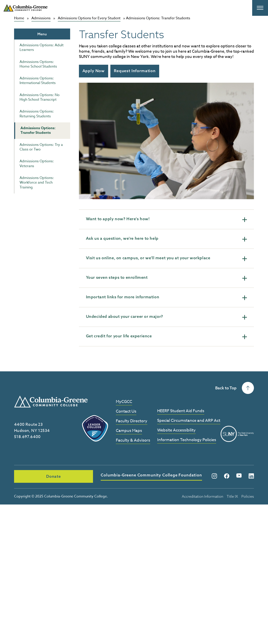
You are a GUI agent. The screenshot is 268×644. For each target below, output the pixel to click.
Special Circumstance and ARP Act (189, 421)
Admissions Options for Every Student (89, 18)
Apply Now (94, 71)
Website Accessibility (176, 430)
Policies (248, 496)
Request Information (135, 71)
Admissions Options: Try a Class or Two (41, 147)
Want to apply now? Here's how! (166, 219)
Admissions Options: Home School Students (38, 64)
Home (19, 18)
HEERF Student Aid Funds (181, 411)
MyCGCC (124, 402)
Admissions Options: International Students (38, 81)
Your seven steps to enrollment (166, 278)
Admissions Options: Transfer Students (38, 130)
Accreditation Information (202, 496)
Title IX (232, 496)
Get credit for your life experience (166, 336)
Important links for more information (166, 297)
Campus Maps (129, 431)
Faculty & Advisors (133, 441)
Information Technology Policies (187, 440)
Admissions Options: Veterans (37, 164)
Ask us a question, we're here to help (166, 239)
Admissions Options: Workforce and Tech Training (37, 183)
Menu (42, 34)
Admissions (41, 18)
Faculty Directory (132, 421)
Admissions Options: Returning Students (37, 114)
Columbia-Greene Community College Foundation (124, 475)
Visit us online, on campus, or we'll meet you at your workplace (166, 258)
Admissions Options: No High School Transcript (40, 97)
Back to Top (235, 388)
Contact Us (126, 412)
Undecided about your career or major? (166, 317)
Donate (39, 476)
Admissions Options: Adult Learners (42, 47)
